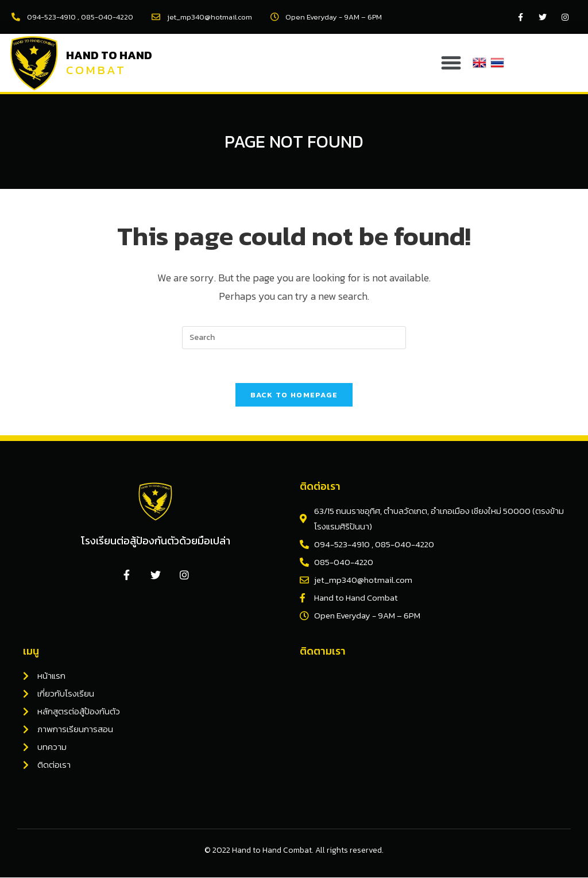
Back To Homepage (294, 395)
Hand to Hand (109, 55)
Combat (96, 70)
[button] (451, 63)
